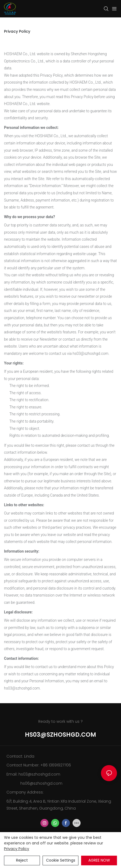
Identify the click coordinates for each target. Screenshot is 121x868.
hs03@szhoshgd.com (61, 735)
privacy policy (17, 849)
